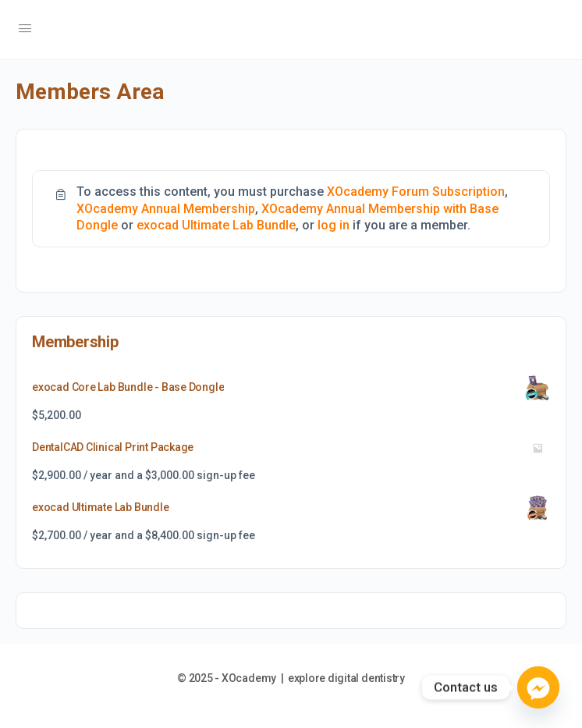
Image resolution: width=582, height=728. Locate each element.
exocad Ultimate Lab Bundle (216, 225)
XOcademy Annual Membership (166, 209)
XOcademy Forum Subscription (416, 192)
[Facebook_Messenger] (538, 687)
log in (334, 225)
